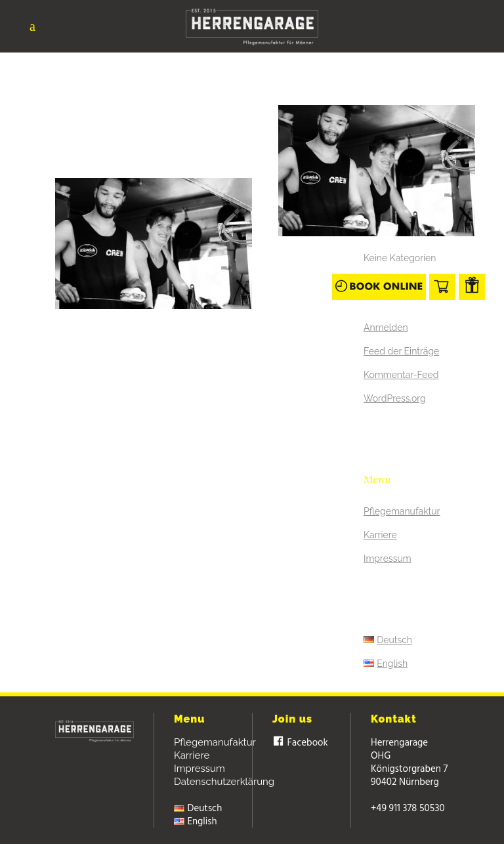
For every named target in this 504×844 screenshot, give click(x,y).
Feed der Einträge (401, 351)
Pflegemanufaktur (402, 511)
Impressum (388, 559)
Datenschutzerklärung (224, 782)
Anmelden (386, 327)
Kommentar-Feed (401, 375)
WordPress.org (395, 398)
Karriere (380, 535)
